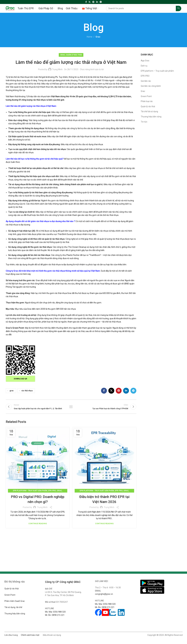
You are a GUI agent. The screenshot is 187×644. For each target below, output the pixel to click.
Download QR (20, 379)
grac (12, 391)
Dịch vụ (144, 66)
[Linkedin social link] (97, 2)
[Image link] (152, 583)
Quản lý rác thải (74, 55)
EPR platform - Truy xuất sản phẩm (30, 491)
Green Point (146, 96)
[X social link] (90, 2)
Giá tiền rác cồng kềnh (151, 86)
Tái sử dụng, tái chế (13, 607)
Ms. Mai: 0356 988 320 (55, 612)
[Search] (144, 8)
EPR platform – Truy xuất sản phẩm (157, 71)
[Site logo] (10, 8)
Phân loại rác (147, 101)
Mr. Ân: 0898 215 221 (55, 615)
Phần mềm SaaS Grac (15, 601)
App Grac (145, 61)
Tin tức (144, 122)
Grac (98, 37)
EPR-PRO (52, 491)
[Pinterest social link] (93, 2)
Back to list (71, 407)
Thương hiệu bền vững (151, 117)
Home (90, 37)
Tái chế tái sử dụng (149, 111)
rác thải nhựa (27, 391)
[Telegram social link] (101, 2)
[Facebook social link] (86, 2)
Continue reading (38, 524)
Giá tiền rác (146, 81)
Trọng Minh (57, 69)
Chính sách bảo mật (30, 635)
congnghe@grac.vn (104, 594)
